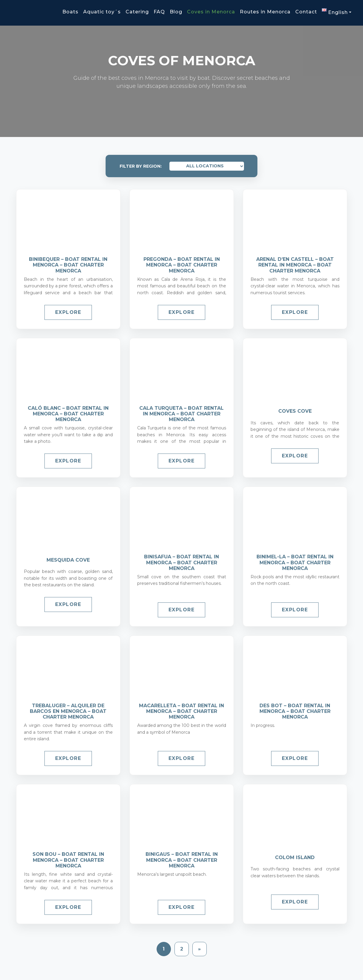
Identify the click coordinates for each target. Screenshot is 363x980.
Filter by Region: (141, 166)
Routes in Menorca (265, 12)
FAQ (159, 12)
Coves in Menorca (211, 12)
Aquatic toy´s (102, 12)
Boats (70, 12)
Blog (176, 12)
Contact (306, 12)
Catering (137, 12)
